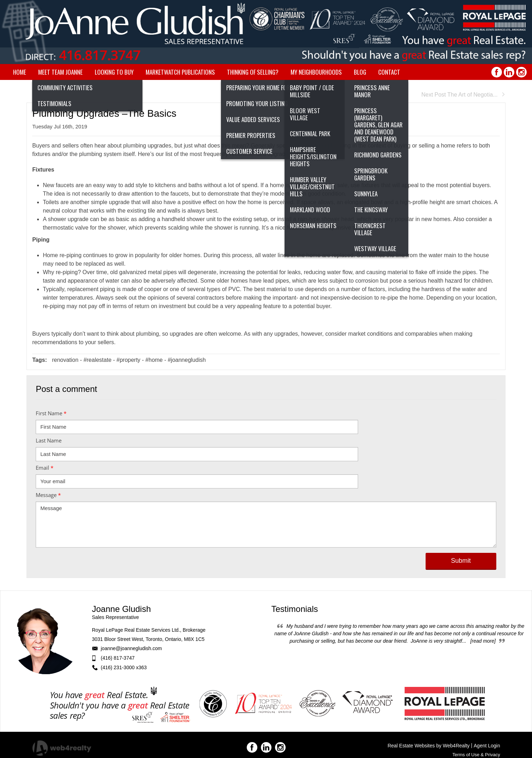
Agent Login (487, 746)
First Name (51, 413)
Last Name (49, 440)
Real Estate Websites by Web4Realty (428, 746)
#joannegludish (187, 360)
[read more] (483, 641)
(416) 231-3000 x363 (124, 667)
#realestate (97, 360)
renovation (65, 360)
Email (45, 468)
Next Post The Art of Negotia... (463, 95)
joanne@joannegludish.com (131, 648)
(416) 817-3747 (118, 658)
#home (154, 360)
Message (48, 495)
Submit (461, 561)
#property (129, 360)
